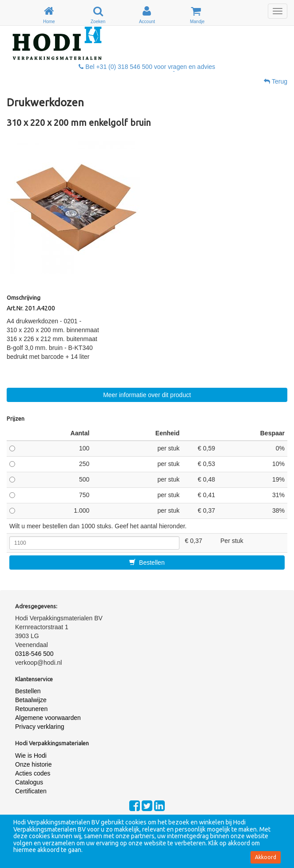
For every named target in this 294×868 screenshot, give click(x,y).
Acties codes (33, 773)
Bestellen (147, 563)
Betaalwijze (31, 700)
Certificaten (31, 791)
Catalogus (29, 782)
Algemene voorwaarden (48, 718)
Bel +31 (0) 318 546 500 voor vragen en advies (147, 67)
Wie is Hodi (31, 755)
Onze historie (33, 764)
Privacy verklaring (40, 727)
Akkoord (266, 857)
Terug (276, 81)
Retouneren (31, 709)
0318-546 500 (34, 654)
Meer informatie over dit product (147, 395)
